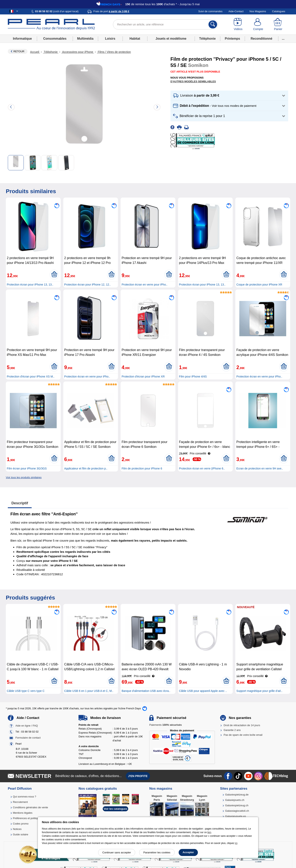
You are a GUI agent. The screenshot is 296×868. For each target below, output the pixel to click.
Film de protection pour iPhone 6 (142, 468)
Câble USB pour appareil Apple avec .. (203, 691)
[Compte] (258, 24)
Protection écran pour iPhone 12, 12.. (88, 285)
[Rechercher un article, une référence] (166, 24)
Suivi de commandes (210, 11)
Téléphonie (207, 39)
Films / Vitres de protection (114, 52)
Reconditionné (261, 39)
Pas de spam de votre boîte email (243, 735)
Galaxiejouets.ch (235, 800)
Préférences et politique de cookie (32, 818)
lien (209, 832)
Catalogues (279, 11)
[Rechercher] (213, 24)
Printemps (232, 39)
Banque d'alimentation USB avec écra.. (146, 691)
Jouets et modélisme (171, 39)
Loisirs (110, 39)
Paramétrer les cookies (157, 852)
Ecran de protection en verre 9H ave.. (260, 468)
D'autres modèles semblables (193, 81)
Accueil (35, 52)
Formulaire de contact (28, 738)
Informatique (22, 39)
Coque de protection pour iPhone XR (259, 285)
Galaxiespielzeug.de (237, 795)
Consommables (55, 39)
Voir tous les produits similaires (24, 477)
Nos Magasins (258, 11)
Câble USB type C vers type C (26, 691)
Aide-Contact (236, 11)
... (283, 39)
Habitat (135, 39)
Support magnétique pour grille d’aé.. (259, 691)
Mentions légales (23, 813)
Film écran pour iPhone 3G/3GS (27, 468)
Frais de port (111, 11)
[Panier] (278, 24)
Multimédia (85, 39)
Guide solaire (21, 834)
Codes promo (21, 824)
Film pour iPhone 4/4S (193, 376)
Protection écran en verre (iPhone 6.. (202, 468)
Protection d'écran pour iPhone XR (143, 376)
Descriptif (20, 503)
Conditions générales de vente (30, 807)
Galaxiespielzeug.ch (237, 805)
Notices (17, 829)
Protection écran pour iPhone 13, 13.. (30, 285)
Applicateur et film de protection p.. (86, 468)
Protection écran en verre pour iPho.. (144, 285)
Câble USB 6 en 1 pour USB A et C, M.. (89, 691)
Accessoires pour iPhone (78, 52)
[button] (229, 96)
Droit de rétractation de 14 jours (242, 725)
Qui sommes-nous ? (24, 797)
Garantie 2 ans (232, 730)
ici (236, 843)
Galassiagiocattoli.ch (237, 811)
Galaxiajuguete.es (236, 816)
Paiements (165, 725)
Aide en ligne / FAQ (27, 726)
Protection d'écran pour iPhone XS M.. (31, 376)
